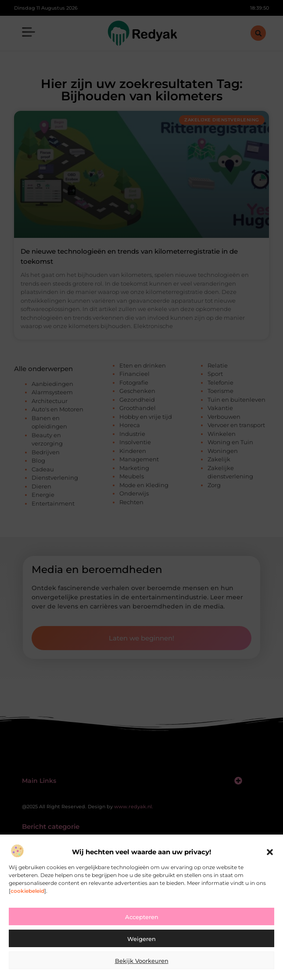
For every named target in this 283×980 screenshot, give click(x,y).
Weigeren (141, 939)
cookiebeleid (27, 891)
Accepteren (142, 917)
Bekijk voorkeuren (142, 961)
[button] (270, 852)
